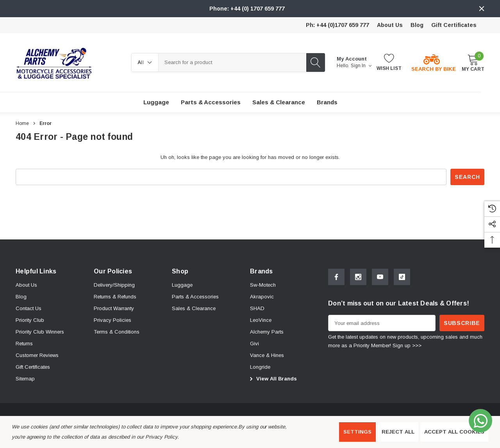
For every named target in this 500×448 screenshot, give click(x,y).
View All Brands (272, 379)
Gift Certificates (454, 25)
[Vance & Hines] (267, 355)
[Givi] (254, 344)
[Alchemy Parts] (267, 332)
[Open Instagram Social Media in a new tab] (358, 277)
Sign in (361, 66)
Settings (357, 432)
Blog (417, 25)
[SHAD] (257, 309)
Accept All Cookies (454, 432)
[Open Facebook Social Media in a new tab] (336, 277)
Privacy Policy (161, 437)
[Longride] (260, 367)
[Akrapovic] (262, 297)
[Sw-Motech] (263, 285)
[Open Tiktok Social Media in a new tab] (402, 277)
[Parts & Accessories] (211, 102)
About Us (390, 25)
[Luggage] (156, 102)
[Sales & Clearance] (279, 102)
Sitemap (25, 379)
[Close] (482, 9)
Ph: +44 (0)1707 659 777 (337, 25)
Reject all (398, 432)
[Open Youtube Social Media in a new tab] (380, 277)
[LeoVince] (261, 320)
